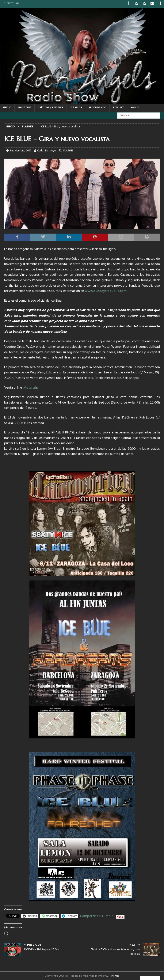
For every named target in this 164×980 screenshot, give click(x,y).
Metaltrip (31, 387)
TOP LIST (118, 107)
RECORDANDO (97, 107)
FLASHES (68, 150)
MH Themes (113, 976)
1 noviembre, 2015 (21, 150)
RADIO (134, 107)
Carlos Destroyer (47, 150)
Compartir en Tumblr (96, 915)
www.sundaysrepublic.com (106, 291)
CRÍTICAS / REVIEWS (50, 107)
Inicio (7, 107)
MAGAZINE (24, 107)
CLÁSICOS (76, 107)
